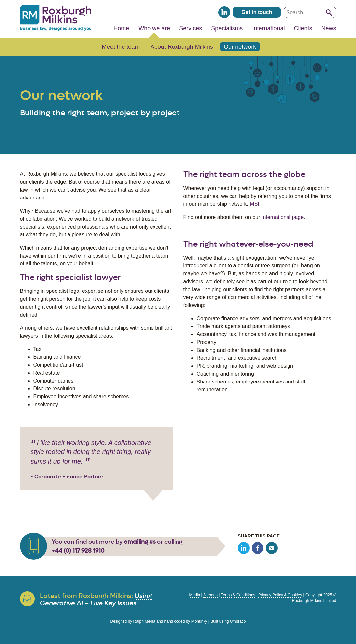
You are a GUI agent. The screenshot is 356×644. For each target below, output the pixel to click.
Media (194, 595)
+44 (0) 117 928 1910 (78, 551)
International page (283, 217)
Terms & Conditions (238, 595)
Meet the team (121, 47)
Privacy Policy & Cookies (280, 595)
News (329, 28)
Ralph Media (144, 621)
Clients (303, 28)
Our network (240, 47)
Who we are (154, 28)
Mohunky (199, 621)
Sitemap (210, 595)
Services (191, 28)
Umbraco (238, 621)
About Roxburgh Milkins (182, 47)
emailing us (140, 542)
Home (121, 28)
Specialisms (227, 28)
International (268, 28)
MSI (254, 204)
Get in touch (257, 12)
